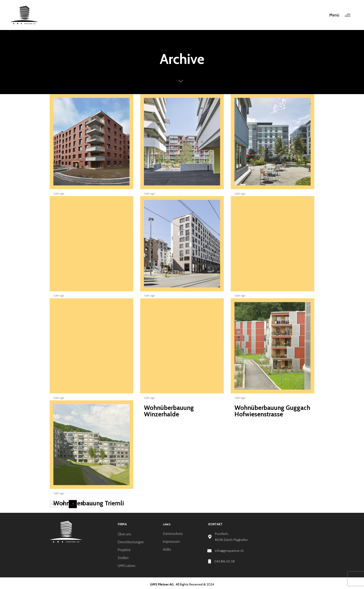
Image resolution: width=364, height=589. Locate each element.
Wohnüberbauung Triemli (89, 503)
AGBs (167, 550)
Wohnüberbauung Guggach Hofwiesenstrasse (272, 411)
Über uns (124, 534)
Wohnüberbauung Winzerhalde (169, 411)
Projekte (124, 550)
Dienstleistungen (131, 542)
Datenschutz (173, 534)
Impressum (171, 542)
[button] (341, 15)
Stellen (123, 558)
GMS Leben (127, 566)
